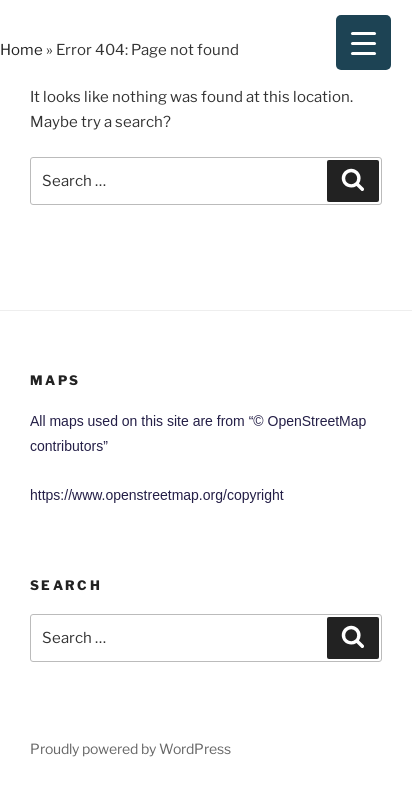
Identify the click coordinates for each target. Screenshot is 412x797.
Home (21, 50)
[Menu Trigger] (363, 42)
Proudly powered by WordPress (130, 748)
